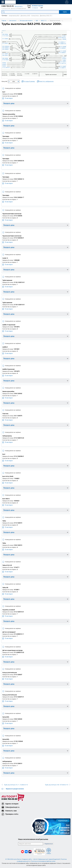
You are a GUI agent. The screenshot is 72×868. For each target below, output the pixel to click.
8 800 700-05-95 (9, 799)
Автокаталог (13, 21)
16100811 (64, 36)
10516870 (64, 59)
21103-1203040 (5, 60)
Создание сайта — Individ (29, 859)
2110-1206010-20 (62, 63)
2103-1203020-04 (6, 46)
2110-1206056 (63, 51)
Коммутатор (35, 16)
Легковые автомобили (26, 21)
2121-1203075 (5, 54)
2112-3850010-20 (62, 44)
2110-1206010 (63, 62)
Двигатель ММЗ (25, 16)
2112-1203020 (5, 39)
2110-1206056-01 (62, 53)
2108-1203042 (5, 34)
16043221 (4, 66)
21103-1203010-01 (62, 38)
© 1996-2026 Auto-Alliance (13, 859)
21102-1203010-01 (6, 67)
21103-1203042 (5, 36)
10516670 (4, 64)
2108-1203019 (5, 55)
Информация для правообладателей (49, 859)
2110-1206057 (63, 66)
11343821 (64, 60)
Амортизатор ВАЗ (14, 16)
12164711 (64, 57)
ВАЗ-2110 (44, 21)
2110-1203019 (5, 43)
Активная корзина (37, 6)
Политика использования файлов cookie (43, 861)
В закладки (8, 98)
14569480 (64, 39)
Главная (4, 21)
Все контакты (19, 6)
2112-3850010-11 (62, 42)
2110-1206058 (63, 47)
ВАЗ (37, 21)
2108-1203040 (5, 58)
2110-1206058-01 (62, 48)
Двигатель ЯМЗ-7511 (46, 16)
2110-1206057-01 (62, 68)
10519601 (4, 63)
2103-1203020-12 (6, 48)
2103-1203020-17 (6, 49)
